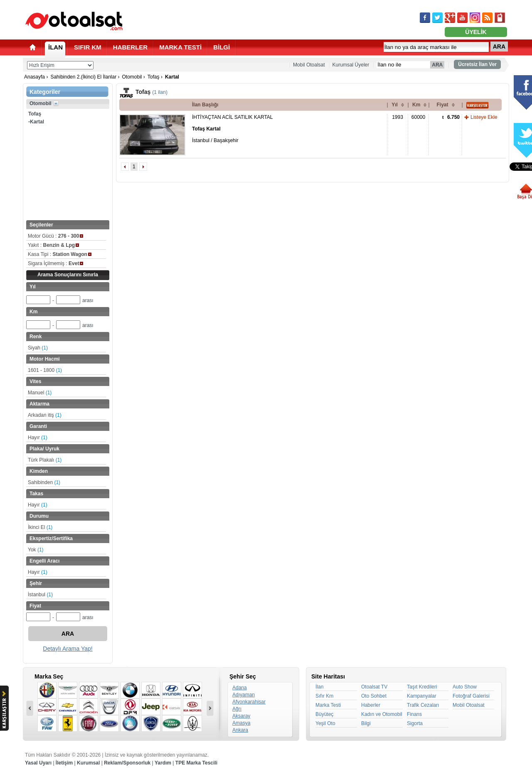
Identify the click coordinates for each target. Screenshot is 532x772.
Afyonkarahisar (249, 702)
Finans (414, 714)
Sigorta (415, 723)
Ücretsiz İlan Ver (477, 64)
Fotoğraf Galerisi (471, 696)
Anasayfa (34, 77)
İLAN (55, 47)
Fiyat (442, 105)
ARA (499, 47)
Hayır (38, 438)
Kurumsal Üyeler (351, 65)
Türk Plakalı (45, 460)
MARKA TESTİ (180, 47)
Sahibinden (44, 482)
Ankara (240, 730)
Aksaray (241, 716)
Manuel (40, 393)
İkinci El (40, 527)
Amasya (241, 723)
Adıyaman (244, 695)
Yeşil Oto (325, 723)
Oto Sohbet (374, 696)
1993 (398, 117)
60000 (418, 117)
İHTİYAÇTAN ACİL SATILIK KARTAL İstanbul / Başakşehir (233, 129)
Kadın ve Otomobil (382, 714)
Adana (240, 688)
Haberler (371, 705)
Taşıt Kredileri (422, 687)
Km (416, 105)
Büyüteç (324, 714)
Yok (36, 550)
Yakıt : (53, 245)
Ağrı (237, 709)
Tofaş (154, 77)
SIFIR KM (88, 47)
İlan (319, 687)
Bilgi (366, 723)
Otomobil (132, 77)
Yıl (395, 105)
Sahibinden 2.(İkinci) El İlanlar (83, 77)
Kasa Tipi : (60, 254)
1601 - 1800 (45, 370)
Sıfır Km (324, 696)
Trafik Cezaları (423, 705)
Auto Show (465, 687)
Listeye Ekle (484, 117)
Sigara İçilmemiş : (55, 263)
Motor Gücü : (55, 236)
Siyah (38, 348)
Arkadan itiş (45, 415)
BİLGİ (222, 47)
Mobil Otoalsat (309, 65)
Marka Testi (328, 705)
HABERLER (130, 47)
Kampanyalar (422, 696)
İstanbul (40, 595)
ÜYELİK (476, 32)
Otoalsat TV (374, 687)
